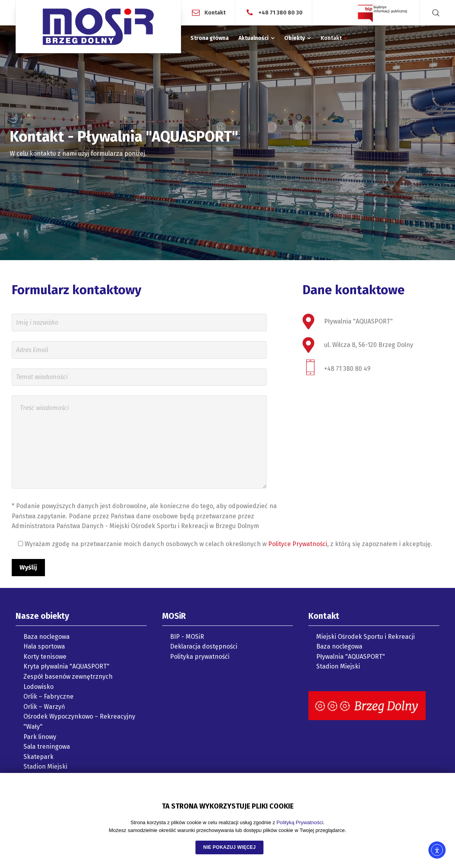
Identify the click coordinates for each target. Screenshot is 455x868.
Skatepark (39, 757)
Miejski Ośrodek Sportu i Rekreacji (365, 637)
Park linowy (40, 737)
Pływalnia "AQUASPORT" (351, 657)
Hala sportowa (44, 646)
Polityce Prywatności (298, 544)
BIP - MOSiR (187, 637)
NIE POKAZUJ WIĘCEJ (230, 847)
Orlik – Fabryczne (48, 696)
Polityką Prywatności (300, 822)
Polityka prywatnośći (200, 657)
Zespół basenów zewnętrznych (68, 677)
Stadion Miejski (45, 766)
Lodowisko (39, 687)
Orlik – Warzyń (44, 707)
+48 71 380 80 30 (280, 12)
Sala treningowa (47, 747)
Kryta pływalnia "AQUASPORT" (66, 666)
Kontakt (215, 12)
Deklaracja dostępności (204, 646)
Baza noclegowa (47, 637)
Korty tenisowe (45, 657)
